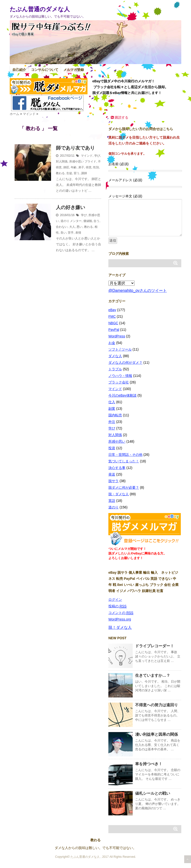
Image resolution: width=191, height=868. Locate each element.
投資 (112, 448)
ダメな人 (115, 356)
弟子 (81, 167)
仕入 (112, 402)
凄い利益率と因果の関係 (156, 734)
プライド (90, 162)
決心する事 (117, 468)
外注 (112, 422)
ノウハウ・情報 (120, 376)
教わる (60, 173)
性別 (96, 167)
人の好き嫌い (70, 207)
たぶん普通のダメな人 (40, 9)
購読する (120, 117)
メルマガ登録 (74, 70)
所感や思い (77, 162)
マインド (87, 156)
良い (63, 233)
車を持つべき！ (149, 764)
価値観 (88, 221)
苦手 (71, 233)
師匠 (66, 167)
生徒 (69, 173)
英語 (112, 501)
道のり (65, 221)
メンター (76, 221)
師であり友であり (75, 148)
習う (77, 173)
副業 (112, 409)
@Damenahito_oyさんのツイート (138, 291)
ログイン (115, 600)
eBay (112, 310)
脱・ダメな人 (119, 494)
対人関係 (62, 162)
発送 (112, 474)
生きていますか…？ (153, 675)
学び (97, 156)
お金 (112, 343)
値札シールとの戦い (153, 793)
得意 (89, 167)
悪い (79, 227)
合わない (62, 227)
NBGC (113, 323)
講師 (84, 173)
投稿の (117, 606)
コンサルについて (45, 70)
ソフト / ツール (120, 349)
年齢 (74, 167)
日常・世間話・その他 (125, 455)
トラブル (115, 369)
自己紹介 (19, 70)
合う (96, 221)
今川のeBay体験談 (122, 395)
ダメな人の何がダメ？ (125, 362)
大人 (72, 227)
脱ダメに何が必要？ (124, 487)
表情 (78, 233)
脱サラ (113, 481)
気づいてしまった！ (124, 461)
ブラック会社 (119, 382)
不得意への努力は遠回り (156, 705)
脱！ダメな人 (120, 627)
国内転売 (115, 415)
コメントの (121, 613)
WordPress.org (120, 619)
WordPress (117, 336)
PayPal (114, 330)
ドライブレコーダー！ (155, 646)
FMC (112, 316)
